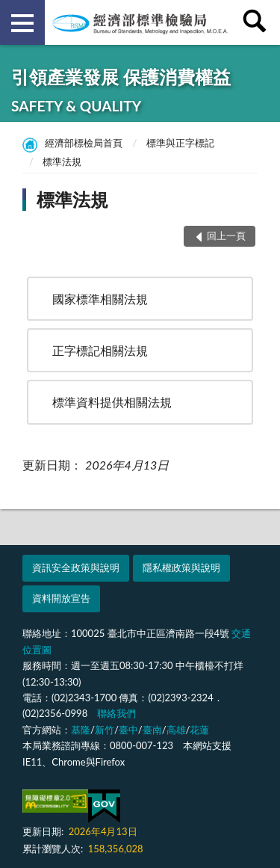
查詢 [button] (258, 22)
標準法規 (62, 161)
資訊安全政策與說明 (76, 567)
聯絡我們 (116, 713)
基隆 (81, 730)
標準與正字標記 (180, 143)
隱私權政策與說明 (181, 567)
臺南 (152, 730)
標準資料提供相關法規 (112, 402)
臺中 (128, 730)
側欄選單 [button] (22, 23)
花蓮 (199, 730)
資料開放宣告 (61, 598)
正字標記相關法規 (100, 350)
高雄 (176, 730)
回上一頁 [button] (226, 236)
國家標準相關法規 (100, 299)
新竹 (105, 730)
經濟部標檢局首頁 (84, 143)
